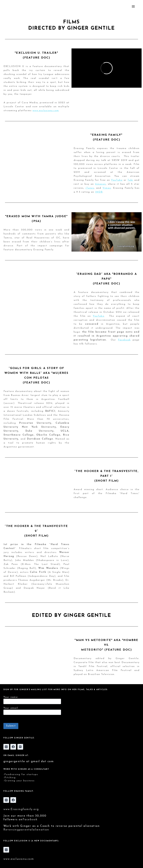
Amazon (100, 184)
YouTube (117, 180)
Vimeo (107, 188)
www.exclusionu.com (46, 111)
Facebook (124, 340)
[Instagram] (6, 747)
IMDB (99, 192)
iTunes (90, 188)
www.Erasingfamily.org (21, 809)
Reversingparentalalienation (26, 830)
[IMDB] (20, 747)
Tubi (130, 180)
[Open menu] (137, 6)
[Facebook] (13, 747)
